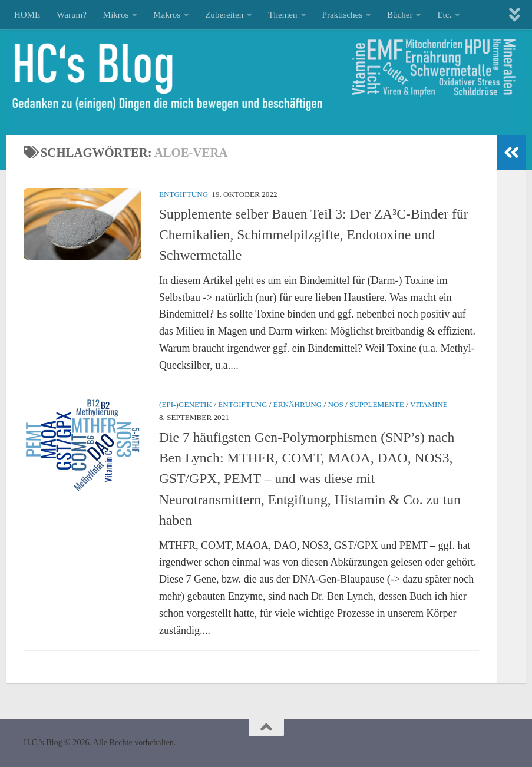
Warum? (72, 15)
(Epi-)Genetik (186, 404)
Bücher (400, 15)
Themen (282, 15)
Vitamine (429, 404)
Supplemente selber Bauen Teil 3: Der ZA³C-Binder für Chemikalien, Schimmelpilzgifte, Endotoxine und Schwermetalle (314, 235)
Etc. (444, 15)
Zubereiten (224, 15)
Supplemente (377, 404)
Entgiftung (184, 194)
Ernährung (298, 404)
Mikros (116, 15)
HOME (27, 15)
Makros (167, 15)
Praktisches (342, 15)
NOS (335, 404)
